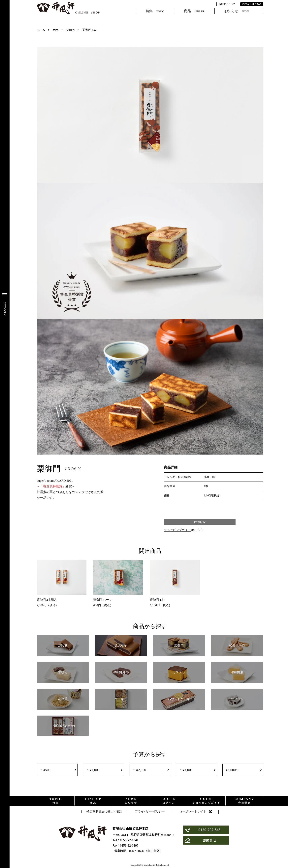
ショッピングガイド (178, 531)
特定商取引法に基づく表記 (104, 813)
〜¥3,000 (186, 771)
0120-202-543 (203, 831)
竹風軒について (227, 4)
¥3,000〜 (232, 771)
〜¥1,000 (93, 771)
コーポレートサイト (196, 813)
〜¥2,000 (140, 771)
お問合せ (200, 522)
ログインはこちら (252, 4)
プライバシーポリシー (150, 813)
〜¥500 (45, 771)
